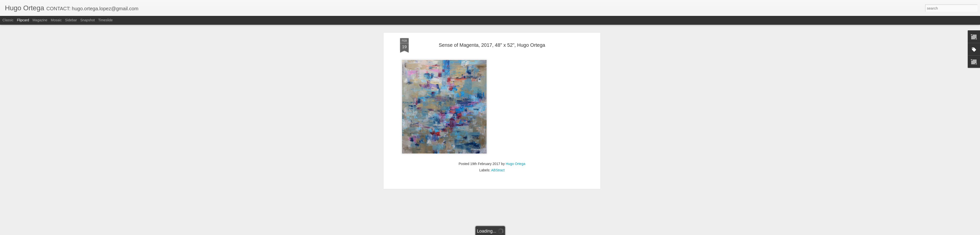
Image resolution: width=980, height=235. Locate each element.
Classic (8, 20)
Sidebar (71, 20)
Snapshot (88, 20)
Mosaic (56, 20)
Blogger (505, 232)
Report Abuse (520, 232)
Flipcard (23, 20)
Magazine (40, 20)
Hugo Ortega (515, 129)
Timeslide (105, 20)
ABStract (498, 135)
